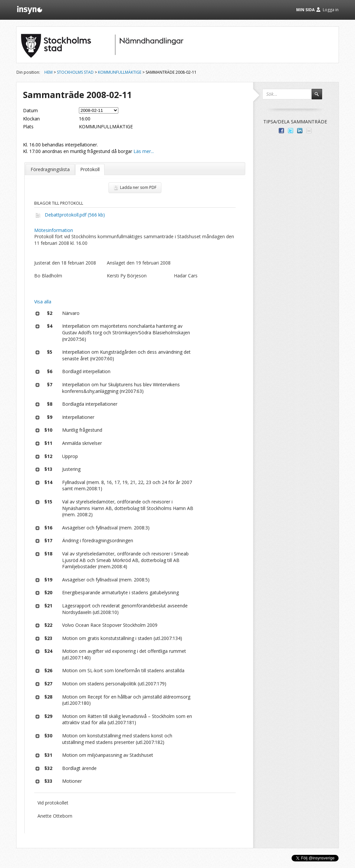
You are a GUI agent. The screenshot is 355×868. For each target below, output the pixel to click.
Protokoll (90, 169)
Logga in (331, 10)
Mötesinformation (54, 230)
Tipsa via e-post (309, 131)
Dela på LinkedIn (300, 131)
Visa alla (43, 302)
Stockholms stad (75, 72)
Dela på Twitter (291, 131)
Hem (48, 72)
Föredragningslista (50, 169)
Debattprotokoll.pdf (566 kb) (75, 215)
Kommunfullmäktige (120, 72)
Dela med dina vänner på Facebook (281, 131)
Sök (320, 97)
